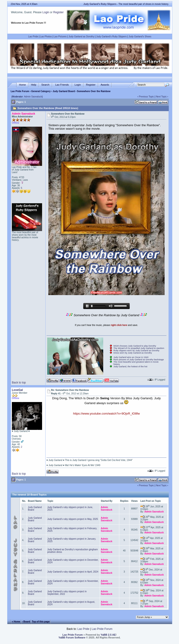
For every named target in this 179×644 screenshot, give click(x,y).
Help (34, 85)
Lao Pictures (60, 37)
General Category (41, 91)
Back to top (19, 383)
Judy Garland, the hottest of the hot (130, 367)
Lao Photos (46, 37)
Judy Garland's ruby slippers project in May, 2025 (73, 519)
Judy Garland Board (64, 91)
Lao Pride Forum (20, 91)
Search (45, 85)
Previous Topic (146, 97)
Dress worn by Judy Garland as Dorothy (133, 353)
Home (22, 85)
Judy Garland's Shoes (140, 37)
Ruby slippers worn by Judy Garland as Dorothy (136, 351)
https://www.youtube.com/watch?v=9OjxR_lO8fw (106, 414)
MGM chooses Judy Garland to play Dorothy (135, 346)
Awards (105, 85)
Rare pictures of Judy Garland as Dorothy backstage (139, 360)
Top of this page (41, 621)
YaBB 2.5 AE (108, 635)
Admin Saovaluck (33, 97)
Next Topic (161, 97)
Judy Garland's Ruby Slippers (111, 37)
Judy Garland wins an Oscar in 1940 (131, 357)
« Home (16, 621)
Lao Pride (33, 37)
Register (58, 12)
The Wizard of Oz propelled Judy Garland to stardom (139, 348)
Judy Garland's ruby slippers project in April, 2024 (73, 572)
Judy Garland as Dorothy (81, 37)
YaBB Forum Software (72, 638)
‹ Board (26, 621)
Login (46, 12)
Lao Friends (62, 85)
